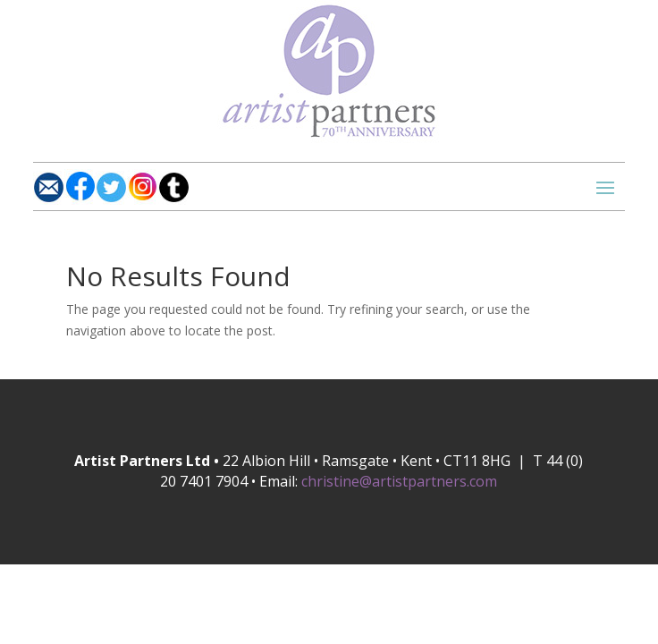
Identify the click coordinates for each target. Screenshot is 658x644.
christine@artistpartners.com (399, 481)
